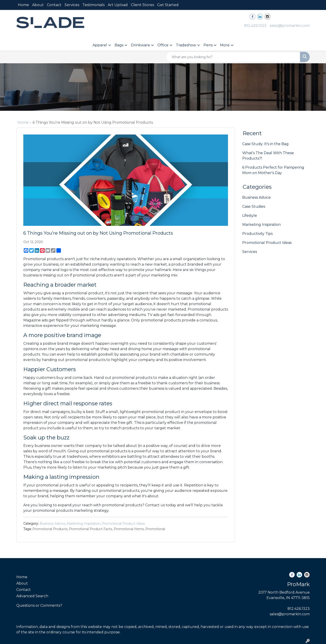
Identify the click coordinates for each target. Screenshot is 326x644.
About (38, 5)
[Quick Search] (233, 57)
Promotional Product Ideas (123, 524)
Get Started (168, 5)
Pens (208, 45)
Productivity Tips (257, 234)
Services (72, 5)
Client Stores (142, 5)
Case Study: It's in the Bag (265, 144)
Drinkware (140, 45)
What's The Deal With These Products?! (268, 156)
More (225, 45)
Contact (54, 5)
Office (163, 45)
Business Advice (52, 524)
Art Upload (118, 5)
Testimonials (93, 5)
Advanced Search (32, 596)
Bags (119, 45)
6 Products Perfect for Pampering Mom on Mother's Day (273, 170)
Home (23, 5)
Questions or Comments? (39, 605)
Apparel (100, 45)
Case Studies (254, 206)
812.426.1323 (255, 26)
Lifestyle (250, 216)
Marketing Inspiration (84, 524)
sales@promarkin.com (290, 26)
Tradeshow (186, 45)
